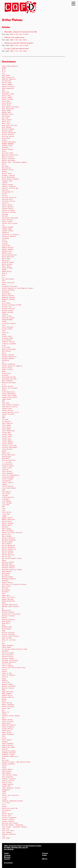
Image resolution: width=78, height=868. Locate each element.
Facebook (7, 855)
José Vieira (6, 427)
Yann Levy (6, 829)
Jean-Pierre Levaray (10, 407)
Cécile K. (6, 203)
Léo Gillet (6, 494)
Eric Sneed (6, 303)
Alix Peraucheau (8, 109)
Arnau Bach (6, 138)
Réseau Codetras (8, 697)
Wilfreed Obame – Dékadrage (12, 825)
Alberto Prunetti (8, 87)
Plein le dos (7, 673)
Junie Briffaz (7, 449)
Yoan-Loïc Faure (8, 831)
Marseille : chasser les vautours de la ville (21, 32)
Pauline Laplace (8, 659)
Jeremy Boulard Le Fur (11, 412)
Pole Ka (5, 677)
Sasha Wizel (6, 723)
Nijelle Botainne (8, 620)
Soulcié (5, 749)
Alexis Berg (6, 96)
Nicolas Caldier (8, 612)
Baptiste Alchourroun (10, 155)
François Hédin (8, 338)
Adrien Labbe (7, 83)
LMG (3, 507)
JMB (3, 418)
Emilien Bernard (8, 296)
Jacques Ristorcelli (10, 397)
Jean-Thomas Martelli (10, 66)
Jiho (4, 416)
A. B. (4, 72)
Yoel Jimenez (7, 832)
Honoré (4, 390)
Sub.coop (5, 760)
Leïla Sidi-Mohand (9, 488)
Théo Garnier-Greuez (10, 775)
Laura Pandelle (8, 473)
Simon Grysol (7, 732)
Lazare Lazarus (8, 483)
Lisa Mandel (6, 501)
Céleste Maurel (8, 209)
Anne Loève (6, 123)
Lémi (4, 490)
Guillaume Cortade (9, 377)
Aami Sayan (6, 75)
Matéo (4, 560)
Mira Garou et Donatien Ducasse (14, 584)
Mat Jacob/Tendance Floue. (12, 558)
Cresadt (5, 242)
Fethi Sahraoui (8, 327)
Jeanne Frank (7, 409)
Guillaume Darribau (9, 379)
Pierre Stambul (8, 666)
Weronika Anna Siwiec (10, 823)
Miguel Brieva (7, 583)
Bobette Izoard (8, 170)
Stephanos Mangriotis (10, 757)
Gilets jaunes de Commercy (12, 366)
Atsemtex (5, 148)
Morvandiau (6, 590)
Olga (4, 631)
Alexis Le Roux (8, 99)
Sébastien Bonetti (9, 725)
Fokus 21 (5, 333)
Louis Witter (7, 512)
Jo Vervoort (6, 422)
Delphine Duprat (8, 262)
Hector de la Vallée (10, 388)
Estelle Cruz (7, 307)
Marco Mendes (7, 536)
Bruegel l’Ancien (8, 175)
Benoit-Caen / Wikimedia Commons (15, 162)
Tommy (4, 792)
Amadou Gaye (6, 112)
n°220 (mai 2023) (19, 40)
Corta (4, 240)
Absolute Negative (9, 79)
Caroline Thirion (8, 201)
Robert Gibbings (8, 705)
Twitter (6, 853)
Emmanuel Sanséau (8, 298)
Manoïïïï (5, 527)
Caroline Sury (7, 199)
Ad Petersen (6, 81)
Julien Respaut (8, 442)
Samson (4, 714)
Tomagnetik (6, 790)
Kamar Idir (6, 453)
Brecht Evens (7, 173)
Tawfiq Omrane (7, 770)
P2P (3, 644)
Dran (4, 275)
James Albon (6, 399)
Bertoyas (5, 166)
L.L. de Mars (7, 462)
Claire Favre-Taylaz (10, 223)
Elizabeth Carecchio (10, 286)
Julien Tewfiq (7, 444)
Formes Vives (7, 336)
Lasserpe (5, 470)
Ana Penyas (6, 116)
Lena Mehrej (6, 492)
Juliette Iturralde (9, 446)
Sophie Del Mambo (8, 747)
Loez (4, 508)
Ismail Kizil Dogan (9, 396)
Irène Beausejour (8, 392)
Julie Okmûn (6, 429)
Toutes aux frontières (11, 795)
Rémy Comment (7, 694)
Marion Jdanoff (8, 553)
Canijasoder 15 (8, 192)
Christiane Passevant (10, 218)
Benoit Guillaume (8, 161)
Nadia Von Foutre (8, 597)
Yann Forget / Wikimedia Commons (15, 827)
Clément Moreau (8, 231)
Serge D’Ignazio (8, 727)
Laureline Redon (8, 477)
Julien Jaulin (7, 436)
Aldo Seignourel (8, 88)
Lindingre (6, 499)
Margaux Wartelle (8, 538)
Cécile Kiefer (7, 205)
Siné (4, 736)
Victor (4, 812)
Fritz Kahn (6, 347)
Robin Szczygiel (8, 707)
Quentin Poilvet (8, 688)
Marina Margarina (8, 546)
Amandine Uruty (8, 114)
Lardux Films (7, 468)
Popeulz (5, 681)
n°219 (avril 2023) (19, 46)
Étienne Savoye (8, 310)
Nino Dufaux (6, 621)
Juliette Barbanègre (10, 447)
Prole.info (6, 683)
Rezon (4, 701)
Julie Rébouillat (8, 431)
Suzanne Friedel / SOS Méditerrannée (16, 762)
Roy (3, 710)
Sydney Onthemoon (8, 764)
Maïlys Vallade (8, 523)
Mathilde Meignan (8, 566)
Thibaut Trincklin (9, 779)
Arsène (4, 140)
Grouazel (5, 375)
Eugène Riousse (8, 312)
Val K (4, 805)
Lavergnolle (6, 481)
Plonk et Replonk (8, 675)
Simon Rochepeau (8, 734)
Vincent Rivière (8, 821)
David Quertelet (8, 257)
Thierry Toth (7, 782)
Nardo (4, 603)
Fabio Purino (7, 316)
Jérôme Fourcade (8, 414)
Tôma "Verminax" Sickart (11, 788)
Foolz (4, 335)
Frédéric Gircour (8, 342)
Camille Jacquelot (9, 186)
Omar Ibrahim (7, 638)
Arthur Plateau (8, 144)
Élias (4, 285)
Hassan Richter (8, 386)
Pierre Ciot (6, 664)
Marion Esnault (8, 551)
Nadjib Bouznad (8, 599)
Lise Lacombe (7, 503)
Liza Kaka (6, 505)
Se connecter (8, 863)
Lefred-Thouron (8, 486)
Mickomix (5, 581)
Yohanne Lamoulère (9, 834)
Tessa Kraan (6, 771)
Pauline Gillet (8, 657)
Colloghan (6, 238)
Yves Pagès (6, 838)
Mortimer (5, 588)
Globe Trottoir (8, 370)
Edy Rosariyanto (8, 279)
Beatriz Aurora (8, 157)
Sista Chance (7, 740)
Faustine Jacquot (8, 318)
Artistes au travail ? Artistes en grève (19, 43)
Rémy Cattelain (8, 692)
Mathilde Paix (7, 564)
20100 (4, 68)
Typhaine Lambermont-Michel (12, 801)
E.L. (4, 277)
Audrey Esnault (8, 149)
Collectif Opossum (9, 236)
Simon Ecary (6, 731)
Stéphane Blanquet (9, 753)
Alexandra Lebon (8, 94)
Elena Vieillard (8, 283)
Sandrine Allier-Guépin (11, 716)
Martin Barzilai (8, 555)
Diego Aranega (7, 268)
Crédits (44, 855)
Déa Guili (6, 260)
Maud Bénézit (7, 571)
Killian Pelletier (9, 460)
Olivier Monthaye (8, 634)
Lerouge (5, 496)
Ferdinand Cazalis (9, 323)
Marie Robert (7, 544)
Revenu (4, 699)
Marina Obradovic (8, 547)
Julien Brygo (7, 435)
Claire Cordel (7, 222)
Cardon (4, 194)
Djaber (4, 270)
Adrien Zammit (7, 85)
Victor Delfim (7, 814)
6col (4, 70)
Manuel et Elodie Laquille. (12, 533)
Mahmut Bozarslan (8, 520)
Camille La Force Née (10, 188)
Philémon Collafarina (10, 660)
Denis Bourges (7, 264)
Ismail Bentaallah (9, 394)
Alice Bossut (7, 103)
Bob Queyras (6, 168)
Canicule (5, 190)
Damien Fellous (8, 248)
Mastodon (7, 857)
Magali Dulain (7, 518)
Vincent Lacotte (8, 820)
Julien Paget (7, 440)
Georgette (6, 360)
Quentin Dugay (7, 684)
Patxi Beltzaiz (8, 655)
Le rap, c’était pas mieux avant (17, 49)
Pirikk (4, 670)
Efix (4, 281)
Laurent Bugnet (8, 479)
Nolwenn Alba (7, 627)
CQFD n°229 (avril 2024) (19, 34)
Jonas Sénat (6, 425)
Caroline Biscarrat (9, 198)
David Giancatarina (9, 255)
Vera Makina (6, 810)
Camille (5, 183)
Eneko (4, 301)
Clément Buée (7, 229)
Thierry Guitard (8, 781)
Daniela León (7, 251)
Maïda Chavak (7, 522)
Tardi (4, 768)
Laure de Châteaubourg (11, 475)
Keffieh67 (6, 459)
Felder (4, 322)
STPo (4, 758)
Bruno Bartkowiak (8, 177)
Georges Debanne (8, 359)
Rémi (4, 690)
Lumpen (4, 516)
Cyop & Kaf (6, 246)
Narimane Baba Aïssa (10, 605)
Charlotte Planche (9, 212)
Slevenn (5, 742)
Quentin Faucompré (9, 686)
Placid (4, 671)
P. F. (4, 642)
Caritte (5, 196)
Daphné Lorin (7, 253)
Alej (4, 90)
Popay (4, 679)
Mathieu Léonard (8, 562)
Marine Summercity (9, 549)
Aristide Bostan (8, 137)
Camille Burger (8, 185)
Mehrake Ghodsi (8, 577)
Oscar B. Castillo (9, 640)
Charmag (5, 214)
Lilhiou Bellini (8, 497)
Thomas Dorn (6, 786)
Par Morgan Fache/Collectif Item (15, 649)
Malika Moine (7, 525)
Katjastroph (6, 457)
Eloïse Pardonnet (8, 290)
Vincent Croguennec (9, 818)
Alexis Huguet (7, 98)
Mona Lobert (6, 586)
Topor (4, 794)
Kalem (4, 451)
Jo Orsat (5, 420)
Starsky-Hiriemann (9, 751)
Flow (4, 331)
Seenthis (7, 859)
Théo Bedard (6, 773)
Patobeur (5, 651)
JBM (3, 401)
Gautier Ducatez (8, 355)
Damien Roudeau (8, 249)
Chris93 (5, 216)
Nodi (4, 625)
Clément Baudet (8, 227)
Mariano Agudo (7, 542)
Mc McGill (6, 575)
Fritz (4, 346)
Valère (4, 807)
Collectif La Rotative (11, 235)
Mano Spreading (8, 531)
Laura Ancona (7, 472)
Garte (4, 353)
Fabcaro (5, 314)
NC (3, 608)
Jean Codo (6, 403)
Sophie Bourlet (8, 745)
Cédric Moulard (8, 207)
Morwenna (5, 592)
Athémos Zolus (7, 146)
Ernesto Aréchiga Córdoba (12, 305)
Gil (3, 362)
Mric (4, 594)
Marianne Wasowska (9, 540)
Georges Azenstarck (9, 357)
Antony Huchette (8, 135)
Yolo (4, 836)
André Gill (6, 122)
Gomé (4, 372)
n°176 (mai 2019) (19, 51)
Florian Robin (7, 329)
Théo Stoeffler (8, 777)
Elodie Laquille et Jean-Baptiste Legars (18, 288)
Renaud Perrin (7, 695)
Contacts (45, 853)
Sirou (4, 738)
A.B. (4, 74)
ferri (4, 325)
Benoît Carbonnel (8, 159)
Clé (3, 225)
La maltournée (7, 464)
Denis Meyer (6, 266)
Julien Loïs (6, 438)
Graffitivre (6, 373)
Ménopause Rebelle (9, 579)
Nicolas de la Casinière (11, 614)
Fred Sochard (7, 340)
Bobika (4, 172)
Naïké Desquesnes (8, 601)
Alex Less (6, 92)
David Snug (6, 259)
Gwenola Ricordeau (9, 383)
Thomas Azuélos (8, 784)
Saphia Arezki (7, 720)
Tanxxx (4, 766)
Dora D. (5, 274)
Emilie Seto (6, 294)
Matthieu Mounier (8, 568)
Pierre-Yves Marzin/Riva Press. (14, 668)
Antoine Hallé (7, 131)
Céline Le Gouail (8, 211)
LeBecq (4, 484)
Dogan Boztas (7, 272)
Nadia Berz (6, 596)
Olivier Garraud (8, 633)
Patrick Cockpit (8, 653)
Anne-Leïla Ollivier (10, 125)
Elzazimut (6, 292)
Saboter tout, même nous (14, 38)
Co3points (6, 233)
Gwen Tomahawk (7, 381)
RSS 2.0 (45, 859)
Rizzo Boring (7, 703)
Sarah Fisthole (8, 721)
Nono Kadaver (7, 629)
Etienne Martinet (8, 309)
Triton (4, 797)
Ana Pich (5, 118)
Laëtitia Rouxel (8, 466)
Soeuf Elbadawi (8, 744)
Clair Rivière (7, 220)
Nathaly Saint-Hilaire (11, 607)
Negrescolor (6, 610)
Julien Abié (6, 433)
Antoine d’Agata (8, 129)
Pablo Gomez (6, 647)
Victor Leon (6, 816)
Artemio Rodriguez (9, 142)
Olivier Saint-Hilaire (11, 636)
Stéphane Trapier (8, 755)
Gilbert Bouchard (8, 364)
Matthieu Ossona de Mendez (12, 570)
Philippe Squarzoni (9, 662)
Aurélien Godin (8, 153)
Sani (4, 718)
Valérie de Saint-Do (10, 808)
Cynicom (5, 244)
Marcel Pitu (6, 534)
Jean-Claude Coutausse (11, 405)
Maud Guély (6, 573)
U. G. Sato (6, 803)
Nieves (4, 618)
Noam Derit (6, 623)
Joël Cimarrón (7, 423)
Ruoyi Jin (6, 712)
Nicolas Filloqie (8, 616)
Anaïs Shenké (7, 120)
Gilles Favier (7, 368)
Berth (4, 164)
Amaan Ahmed (6, 111)
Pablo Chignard (8, 645)
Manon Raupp (6, 529)
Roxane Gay (6, 708)
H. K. (4, 385)
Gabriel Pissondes (9, 349)
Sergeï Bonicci (8, 729)
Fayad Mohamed (7, 320)
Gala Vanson (6, 351)
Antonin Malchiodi (9, 133)
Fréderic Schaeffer (9, 344)
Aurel (4, 151)
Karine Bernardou (8, 455)
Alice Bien (6, 101)
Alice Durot (6, 105)
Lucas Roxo (6, 514)
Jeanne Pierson (8, 410)
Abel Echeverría (8, 77)
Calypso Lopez (7, 181)
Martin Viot (6, 557)
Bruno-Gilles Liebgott (11, 179)
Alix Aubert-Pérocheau (11, 107)
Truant (4, 799)
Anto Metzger (7, 127)
